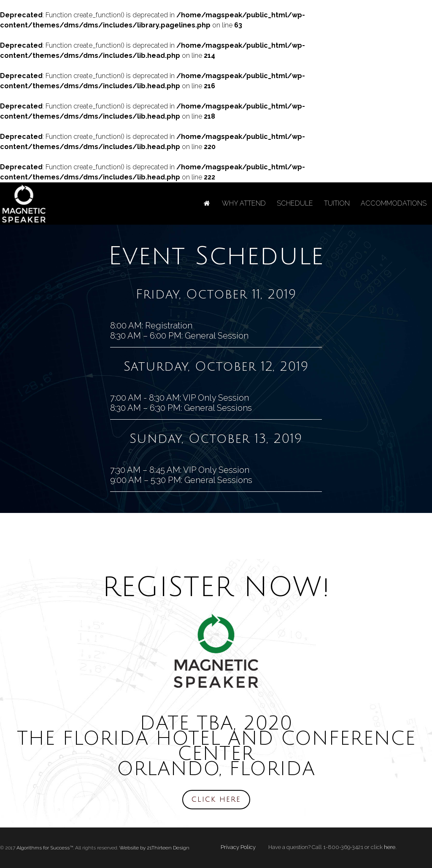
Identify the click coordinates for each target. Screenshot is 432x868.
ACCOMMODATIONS (394, 203)
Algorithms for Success (43, 848)
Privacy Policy (238, 847)
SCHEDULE (295, 203)
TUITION (337, 203)
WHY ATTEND (244, 203)
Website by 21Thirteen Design (154, 848)
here (390, 847)
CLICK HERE (216, 800)
